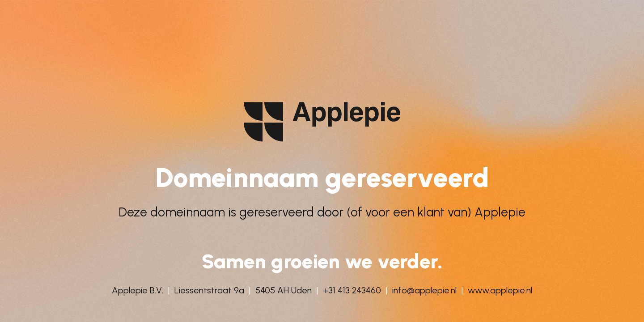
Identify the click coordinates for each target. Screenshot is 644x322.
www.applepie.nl (500, 290)
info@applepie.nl (424, 290)
